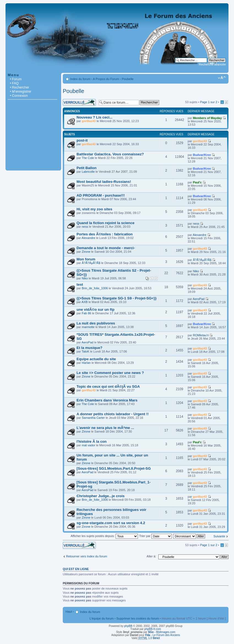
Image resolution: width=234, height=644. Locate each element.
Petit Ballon (87, 168)
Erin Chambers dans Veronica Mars (107, 400)
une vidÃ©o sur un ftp (96, 309)
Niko (85, 278)
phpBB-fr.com (153, 629)
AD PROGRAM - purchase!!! (101, 195)
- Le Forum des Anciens (163, 635)
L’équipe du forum (101, 618)
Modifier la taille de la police (222, 78)
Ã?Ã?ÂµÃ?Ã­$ (91, 263)
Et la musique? (89, 348)
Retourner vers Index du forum (87, 556)
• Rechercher (20, 87)
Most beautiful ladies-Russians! (104, 182)
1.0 (149, 638)
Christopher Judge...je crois (100, 496)
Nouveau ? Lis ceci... (94, 117)
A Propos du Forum (106, 79)
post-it (82, 140)
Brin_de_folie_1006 (95, 288)
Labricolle (88, 172)
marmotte (88, 327)
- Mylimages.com (162, 632)
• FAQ (14, 83)
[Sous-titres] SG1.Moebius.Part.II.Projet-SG (114, 468)
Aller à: (151, 556)
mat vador (89, 445)
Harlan (86, 363)
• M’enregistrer (21, 92)
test (80, 284)
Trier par (155, 536)
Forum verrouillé (79, 102)
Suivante (219, 536)
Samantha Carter (93, 418)
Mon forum (86, 259)
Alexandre (88, 238)
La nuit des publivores (96, 323)
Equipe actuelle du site (96, 359)
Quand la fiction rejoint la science (105, 223)
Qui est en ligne (76, 569)
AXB (85, 302)
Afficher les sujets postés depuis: (104, 536)
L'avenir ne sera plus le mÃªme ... (105, 428)
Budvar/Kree (202, 155)
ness (85, 227)
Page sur (209, 102)
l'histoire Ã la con (92, 441)
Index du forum (80, 79)
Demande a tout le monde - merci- (106, 248)
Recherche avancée (212, 64)
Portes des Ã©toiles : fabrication (105, 234)
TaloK (86, 351)
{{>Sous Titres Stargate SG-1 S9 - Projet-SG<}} (117, 298)
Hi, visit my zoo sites (94, 209)
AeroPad (199, 299)
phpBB (128, 626)
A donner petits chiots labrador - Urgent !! (113, 414)
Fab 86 (86, 313)
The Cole (88, 158)
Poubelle (128, 79)
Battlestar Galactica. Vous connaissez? (110, 154)
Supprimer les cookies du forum (138, 618)
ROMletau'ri (201, 335)
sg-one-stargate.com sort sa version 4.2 (111, 523)
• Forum (16, 79)
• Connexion (19, 96)
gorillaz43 (89, 121)
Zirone (86, 252)
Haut (69, 612)
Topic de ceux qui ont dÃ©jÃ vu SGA (108, 386)
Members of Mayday (207, 118)
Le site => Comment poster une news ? (110, 373)
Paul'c (197, 182)
